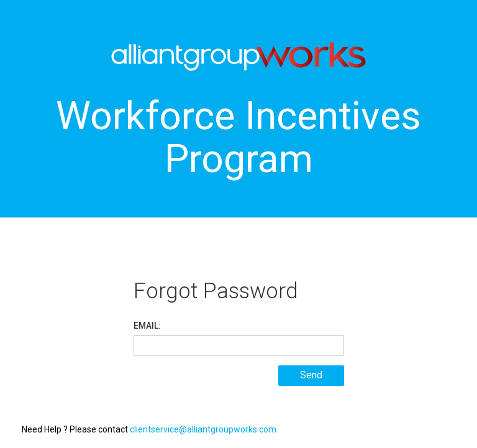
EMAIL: (147, 326)
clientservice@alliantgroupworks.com (203, 429)
